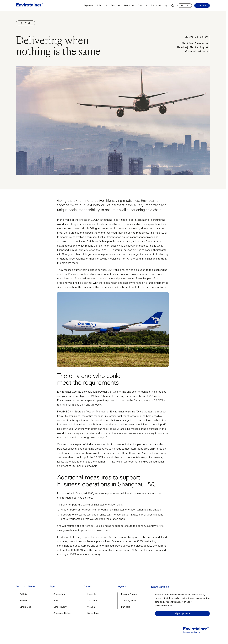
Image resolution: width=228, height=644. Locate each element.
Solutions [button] (102, 5)
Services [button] (116, 5)
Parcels (24, 601)
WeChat (91, 607)
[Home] (30, 6)
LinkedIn (92, 594)
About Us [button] (143, 5)
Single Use (25, 607)
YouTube (92, 601)
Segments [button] (89, 5)
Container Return (62, 613)
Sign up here (182, 613)
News (26, 23)
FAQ (56, 601)
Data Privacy (60, 607)
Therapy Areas (129, 601)
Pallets (23, 594)
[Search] (173, 6)
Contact (202, 6)
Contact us (59, 594)
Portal (185, 6)
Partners (126, 607)
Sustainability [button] (159, 5)
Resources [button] (129, 5)
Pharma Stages (129, 594)
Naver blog (93, 613)
